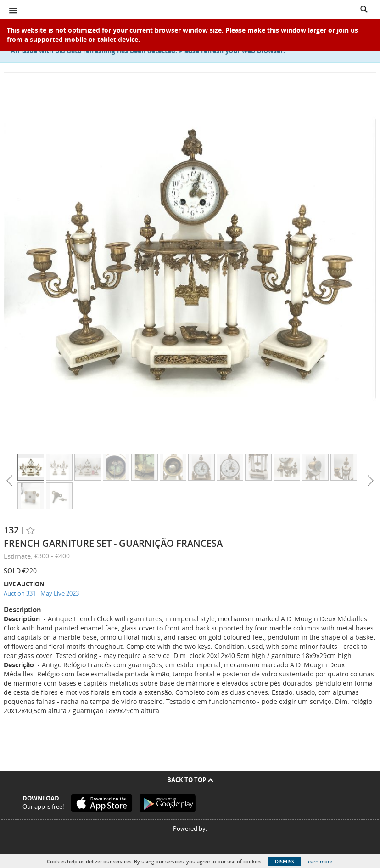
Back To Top (190, 780)
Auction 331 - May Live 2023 (41, 593)
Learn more (319, 861)
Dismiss (285, 861)
